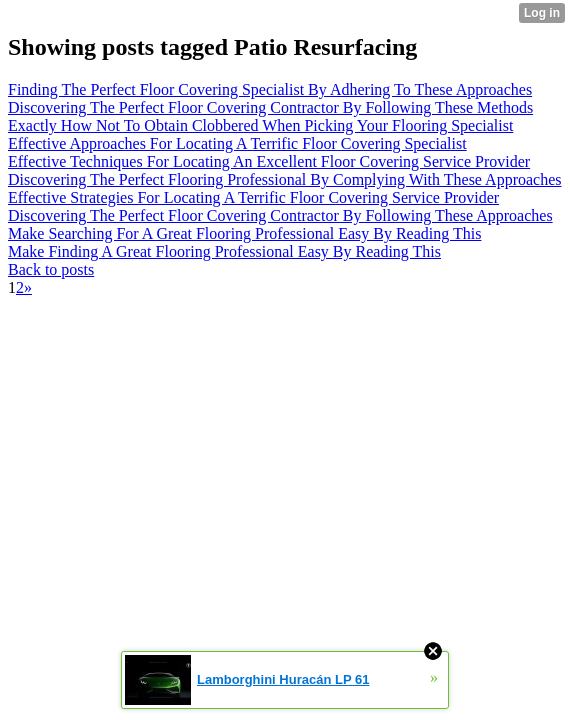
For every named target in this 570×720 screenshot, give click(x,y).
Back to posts (51, 269)
